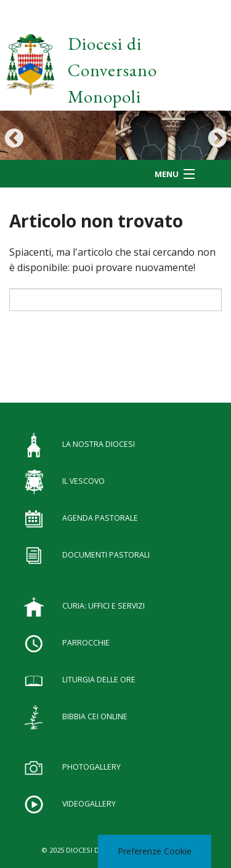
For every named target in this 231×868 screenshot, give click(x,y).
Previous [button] (14, 138)
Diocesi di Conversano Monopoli (112, 70)
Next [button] (217, 138)
